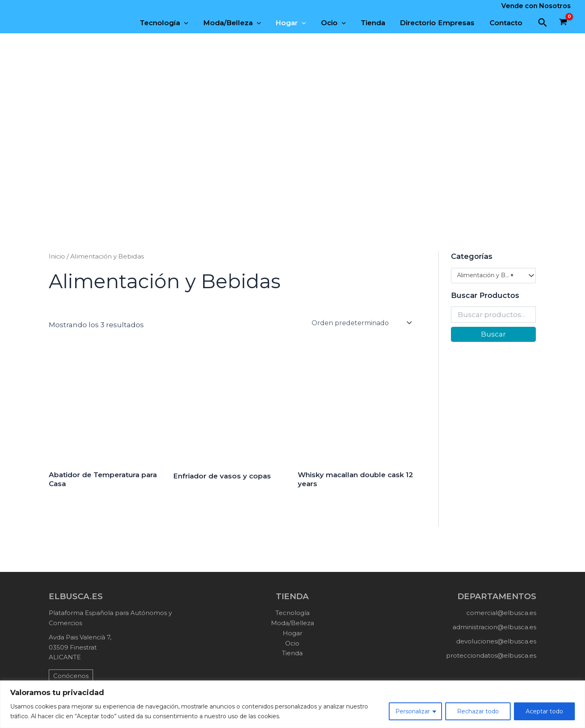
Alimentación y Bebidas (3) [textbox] (489, 275)
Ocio (337, 23)
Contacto (506, 23)
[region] (292, 704)
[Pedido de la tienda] (361, 323)
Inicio (57, 256)
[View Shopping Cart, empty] (563, 23)
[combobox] (493, 276)
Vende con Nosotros (536, 6)
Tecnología (170, 23)
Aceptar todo (544, 711)
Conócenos (71, 676)
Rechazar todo (478, 711)
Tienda (375, 23)
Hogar (295, 23)
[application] (191, 23)
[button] (543, 23)
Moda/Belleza (237, 23)
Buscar (493, 334)
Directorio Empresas (439, 23)
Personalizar (413, 711)
